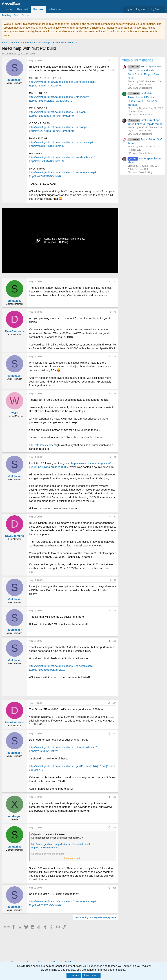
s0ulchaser (11, 54)
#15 (115, 888)
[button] (65, 9)
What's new (56, 9)
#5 (115, 394)
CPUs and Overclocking (140, 88)
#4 (115, 357)
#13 (115, 797)
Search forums (22, 15)
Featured (23, 9)
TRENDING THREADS (138, 60)
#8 (115, 580)
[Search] (157, 9)
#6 (115, 457)
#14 (115, 828)
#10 (115, 641)
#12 (115, 734)
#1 (115, 61)
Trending (6, 15)
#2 (115, 282)
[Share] (110, 61)
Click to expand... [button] (73, 858)
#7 (115, 517)
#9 (115, 611)
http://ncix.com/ (44, 445)
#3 (115, 312)
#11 (115, 703)
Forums (38, 9)
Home (8, 9)
